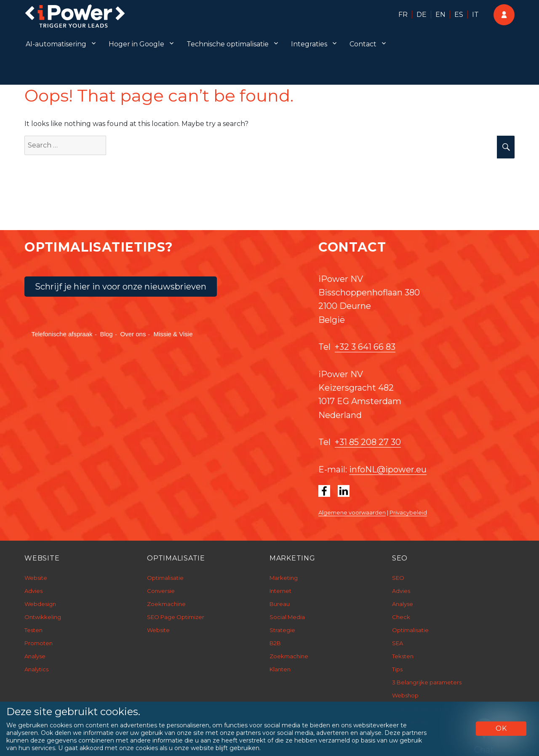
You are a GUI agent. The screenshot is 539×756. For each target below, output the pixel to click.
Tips (397, 669)
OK (501, 728)
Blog (107, 334)
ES (459, 15)
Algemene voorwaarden (352, 512)
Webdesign (40, 604)
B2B (275, 643)
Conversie (161, 591)
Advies (33, 591)
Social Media (287, 617)
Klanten (280, 669)
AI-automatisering (56, 44)
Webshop (405, 695)
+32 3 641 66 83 (365, 347)
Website (36, 578)
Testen (33, 630)
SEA (398, 643)
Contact (363, 44)
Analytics (36, 669)
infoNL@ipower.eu (388, 469)
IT (475, 15)
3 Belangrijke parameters (427, 682)
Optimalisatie (165, 578)
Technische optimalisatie (228, 44)
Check (401, 617)
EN (440, 15)
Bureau (280, 604)
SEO (398, 578)
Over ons (133, 334)
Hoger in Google (136, 44)
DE (422, 15)
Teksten (403, 656)
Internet (280, 591)
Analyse (35, 656)
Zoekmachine (166, 604)
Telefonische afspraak (62, 334)
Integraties (309, 44)
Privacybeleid (408, 512)
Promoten (39, 643)
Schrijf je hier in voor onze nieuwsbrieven (121, 287)
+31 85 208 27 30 (368, 442)
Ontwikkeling (43, 617)
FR (403, 15)
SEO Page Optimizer (176, 617)
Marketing (284, 578)
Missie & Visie (173, 334)
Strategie (282, 630)
